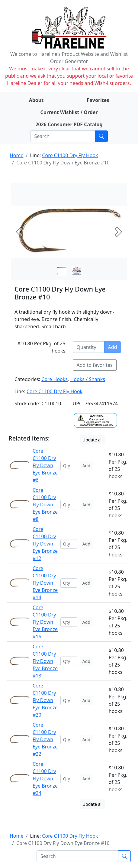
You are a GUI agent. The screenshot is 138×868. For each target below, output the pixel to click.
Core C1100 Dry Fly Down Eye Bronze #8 (45, 505)
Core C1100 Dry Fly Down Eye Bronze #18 (45, 661)
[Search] (63, 136)
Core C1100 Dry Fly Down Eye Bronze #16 (45, 622)
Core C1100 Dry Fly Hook (70, 155)
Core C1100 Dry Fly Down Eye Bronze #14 (45, 583)
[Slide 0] (62, 271)
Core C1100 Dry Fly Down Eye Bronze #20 (45, 700)
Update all (93, 440)
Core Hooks (55, 379)
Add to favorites (95, 365)
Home (17, 155)
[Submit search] (101, 136)
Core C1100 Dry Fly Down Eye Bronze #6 (45, 465)
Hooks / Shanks (87, 379)
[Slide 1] (77, 271)
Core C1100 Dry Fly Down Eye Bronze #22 (45, 739)
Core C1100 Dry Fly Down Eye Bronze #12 (45, 544)
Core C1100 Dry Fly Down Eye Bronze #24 (45, 778)
